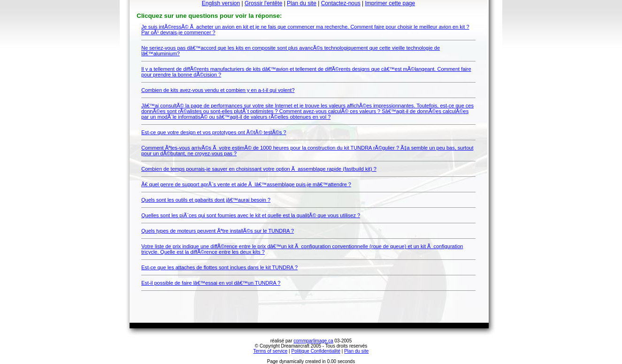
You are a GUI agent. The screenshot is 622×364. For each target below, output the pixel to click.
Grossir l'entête (263, 3)
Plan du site (302, 3)
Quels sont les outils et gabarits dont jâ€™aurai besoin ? (206, 200)
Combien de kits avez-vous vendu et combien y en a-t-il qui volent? (218, 90)
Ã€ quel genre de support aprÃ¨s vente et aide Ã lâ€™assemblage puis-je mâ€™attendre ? (246, 184)
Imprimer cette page (390, 3)
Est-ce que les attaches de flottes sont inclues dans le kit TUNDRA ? (219, 267)
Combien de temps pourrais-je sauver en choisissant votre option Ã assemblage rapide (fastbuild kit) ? (259, 169)
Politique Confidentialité (316, 351)
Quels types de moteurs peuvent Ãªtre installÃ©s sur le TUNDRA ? (218, 231)
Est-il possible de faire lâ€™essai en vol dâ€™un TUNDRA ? (211, 283)
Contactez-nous (341, 3)
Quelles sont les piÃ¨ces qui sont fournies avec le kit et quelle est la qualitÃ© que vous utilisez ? (251, 215)
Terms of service (271, 351)
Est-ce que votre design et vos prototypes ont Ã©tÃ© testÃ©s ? (214, 132)
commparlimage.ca (313, 341)
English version (221, 3)
